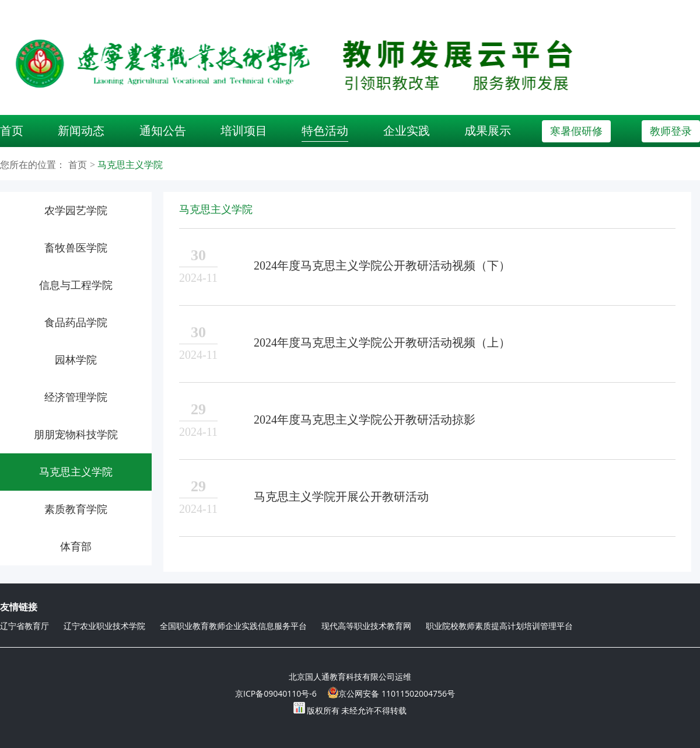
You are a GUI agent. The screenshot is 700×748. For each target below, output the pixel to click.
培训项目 (244, 131)
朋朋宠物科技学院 (76, 435)
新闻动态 (81, 131)
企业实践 (407, 131)
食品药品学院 (76, 323)
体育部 (76, 547)
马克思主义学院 (130, 165)
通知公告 (163, 131)
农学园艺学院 (76, 211)
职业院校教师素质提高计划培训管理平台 (499, 626)
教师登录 (671, 131)
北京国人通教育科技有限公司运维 (350, 677)
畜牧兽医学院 (76, 248)
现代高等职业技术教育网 (366, 626)
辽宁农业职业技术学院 (104, 626)
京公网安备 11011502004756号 (391, 693)
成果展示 (488, 131)
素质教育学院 (76, 509)
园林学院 (76, 360)
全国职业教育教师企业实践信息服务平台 (233, 626)
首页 (12, 131)
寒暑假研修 (576, 131)
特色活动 (325, 131)
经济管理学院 (76, 397)
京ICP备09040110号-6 (276, 693)
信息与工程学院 (76, 285)
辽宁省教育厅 (24, 626)
